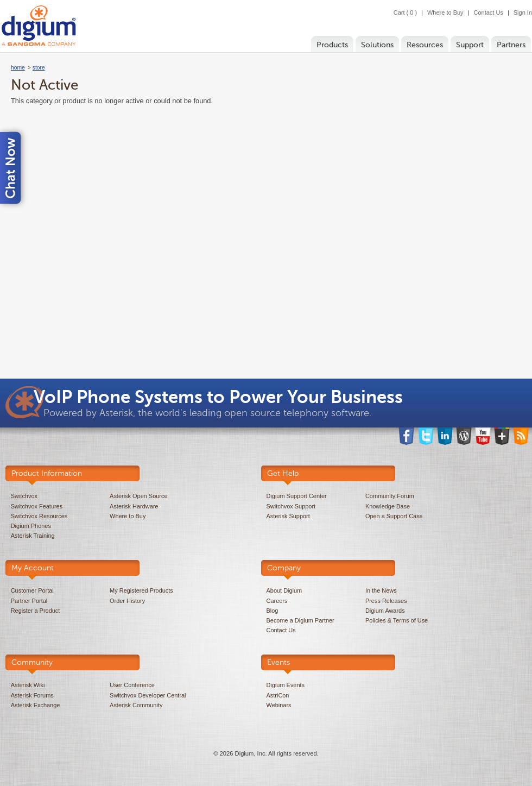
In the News (381, 590)
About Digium (284, 590)
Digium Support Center (297, 496)
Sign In (523, 12)
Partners (511, 45)
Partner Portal (29, 601)
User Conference (132, 685)
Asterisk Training (33, 536)
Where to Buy (445, 12)
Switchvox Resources (39, 516)
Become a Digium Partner (300, 620)
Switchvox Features (37, 506)
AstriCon (278, 695)
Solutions (377, 45)
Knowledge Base (388, 506)
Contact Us (488, 12)
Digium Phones (31, 526)
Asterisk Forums (32, 695)
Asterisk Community (136, 705)
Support (470, 45)
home (18, 68)
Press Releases (386, 601)
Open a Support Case (394, 516)
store (39, 68)
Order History (127, 601)
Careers (277, 601)
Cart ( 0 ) (405, 12)
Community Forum (390, 496)
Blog (273, 611)
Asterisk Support (288, 516)
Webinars (279, 705)
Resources (425, 45)
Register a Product (36, 611)
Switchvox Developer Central (148, 695)
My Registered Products (141, 590)
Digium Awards (385, 611)
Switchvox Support (291, 506)
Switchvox (24, 496)
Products (332, 45)
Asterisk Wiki (28, 685)
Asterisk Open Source (138, 496)
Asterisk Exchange (36, 705)
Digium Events (286, 685)
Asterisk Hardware (134, 506)
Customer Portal (32, 590)
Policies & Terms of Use (397, 620)
